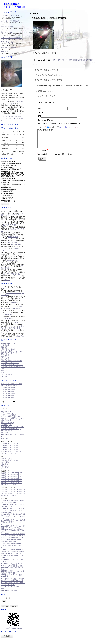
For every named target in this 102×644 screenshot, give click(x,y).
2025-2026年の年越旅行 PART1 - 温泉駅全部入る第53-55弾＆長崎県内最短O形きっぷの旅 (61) (13, 551)
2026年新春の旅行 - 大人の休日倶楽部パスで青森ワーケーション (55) (13, 522)
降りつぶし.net (6, 32)
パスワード (43, 153)
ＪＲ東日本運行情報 (8, 390)
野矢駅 (20, 245)
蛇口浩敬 (14, 245)
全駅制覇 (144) (6, 425)
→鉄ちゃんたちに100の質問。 (12, 117)
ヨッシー (19, 254)
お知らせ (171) (6, 411)
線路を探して (6, 371)
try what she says (12, 303)
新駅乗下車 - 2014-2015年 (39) (12, 483)
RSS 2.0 (5, 204)
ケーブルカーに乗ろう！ (10, 363)
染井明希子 (7, 225)
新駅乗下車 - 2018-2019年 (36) (12, 479)
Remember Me (44, 120)
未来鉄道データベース (9, 353)
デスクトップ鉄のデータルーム (12, 365)
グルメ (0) (5, 468)
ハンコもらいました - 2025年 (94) (13, 490)
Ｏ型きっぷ (12, 103)
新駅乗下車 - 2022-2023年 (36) (12, 475)
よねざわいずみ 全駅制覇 (10, 21)
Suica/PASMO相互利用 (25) (11, 417)
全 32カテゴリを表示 (9, 485)
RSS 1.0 (5, 606)
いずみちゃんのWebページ (11, 47)
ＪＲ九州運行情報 (8, 397)
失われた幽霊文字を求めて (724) (13, 427)
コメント (42, 127)
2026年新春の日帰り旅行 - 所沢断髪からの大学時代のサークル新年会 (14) (13, 516)
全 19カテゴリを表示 (9, 453)
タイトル (41, 123)
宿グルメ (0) (6, 466)
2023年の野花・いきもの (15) (12, 447)
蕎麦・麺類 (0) (6, 462)
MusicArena (9, 318)
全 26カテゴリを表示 (9, 496)
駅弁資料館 (5, 355)
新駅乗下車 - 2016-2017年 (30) (12, 481)
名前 (40, 109)
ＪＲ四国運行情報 (8, 396)
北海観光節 (5, 345)
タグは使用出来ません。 (64, 139)
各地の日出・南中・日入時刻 (12, 384)
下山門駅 (16, 243)
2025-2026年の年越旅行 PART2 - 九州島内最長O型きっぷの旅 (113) (13, 546)
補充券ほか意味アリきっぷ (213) (13, 419)
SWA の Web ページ (8, 343)
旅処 (3, 373)
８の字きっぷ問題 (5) (9, 415)
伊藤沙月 (10, 243)
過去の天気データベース (10, 386)
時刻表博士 (5, 357)
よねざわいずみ (15, 229)
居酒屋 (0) (5, 464)
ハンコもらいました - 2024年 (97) (13, 492)
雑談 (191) (5, 433)
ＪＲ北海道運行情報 (8, 388)
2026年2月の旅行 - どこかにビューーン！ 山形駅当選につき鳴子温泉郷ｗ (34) (13, 510)
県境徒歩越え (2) (7, 431)
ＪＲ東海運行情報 (8, 392)
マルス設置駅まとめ (8, 375)
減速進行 (4, 347)
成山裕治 (17, 248)
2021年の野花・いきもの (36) (12, 451)
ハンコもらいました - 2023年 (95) (13, 494)
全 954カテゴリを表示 (9, 591)
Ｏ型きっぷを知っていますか (12, 38)
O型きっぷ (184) (7, 413)
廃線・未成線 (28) (8, 423)
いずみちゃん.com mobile (13, 628)
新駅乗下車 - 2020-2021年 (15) (12, 477)
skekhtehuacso (13, 237)
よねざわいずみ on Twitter (10, 15)
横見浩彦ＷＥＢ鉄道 (8, 349)
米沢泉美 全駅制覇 (8, 27)
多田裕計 (6, 268)
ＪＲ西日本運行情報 (8, 394)
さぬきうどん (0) (7, 458)
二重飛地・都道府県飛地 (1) (11, 429)
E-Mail (40, 112)
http (5, 289)
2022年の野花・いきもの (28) (12, 449)
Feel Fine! (11, 4)
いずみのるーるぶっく (9, 42)
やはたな (6, 280)
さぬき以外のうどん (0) (9, 460)
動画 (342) (5, 439)
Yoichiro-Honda (12, 260)
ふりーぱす (5, 332)
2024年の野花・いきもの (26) (12, 445)
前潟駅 (14, 225)
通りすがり (19, 274)
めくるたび (5, 359)
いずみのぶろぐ (7, 52)
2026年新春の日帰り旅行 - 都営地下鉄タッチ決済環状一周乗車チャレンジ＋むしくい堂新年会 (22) (13, 536)
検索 (4, 594)
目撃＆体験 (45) (7, 421)
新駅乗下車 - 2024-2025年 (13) (12, 473)
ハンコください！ (8, 376)
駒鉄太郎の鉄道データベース (12, 351)
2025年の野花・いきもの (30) (12, 444)
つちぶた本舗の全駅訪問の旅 (12, 361)
